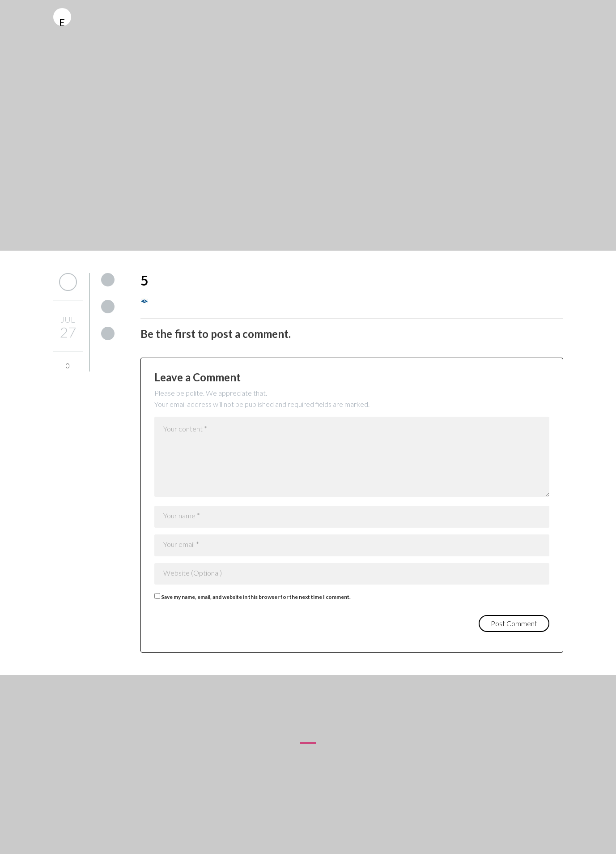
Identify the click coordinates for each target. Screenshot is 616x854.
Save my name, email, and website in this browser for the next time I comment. (256, 597)
